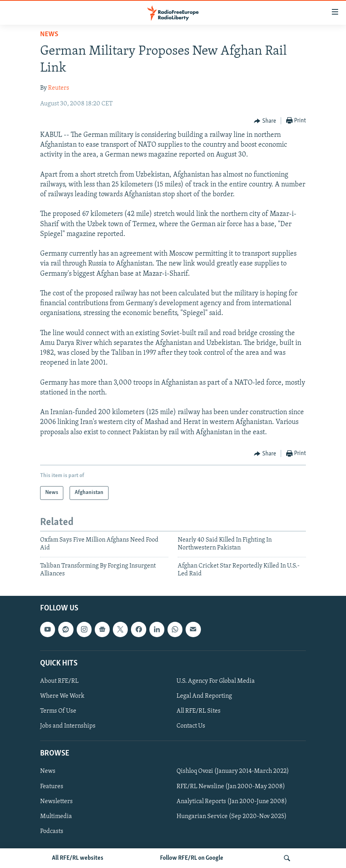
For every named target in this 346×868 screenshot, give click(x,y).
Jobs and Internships (68, 726)
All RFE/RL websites (78, 858)
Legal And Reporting (204, 696)
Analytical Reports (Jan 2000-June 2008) (232, 802)
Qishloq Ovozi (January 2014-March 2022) (233, 772)
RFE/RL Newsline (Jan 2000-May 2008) (231, 787)
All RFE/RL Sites (199, 711)
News (49, 34)
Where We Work (62, 696)
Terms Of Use (58, 711)
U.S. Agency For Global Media (216, 681)
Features (52, 787)
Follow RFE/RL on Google (192, 858)
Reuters (59, 88)
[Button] (265, 121)
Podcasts (52, 831)
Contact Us (191, 726)
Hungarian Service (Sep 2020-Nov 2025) (232, 816)
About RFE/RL (59, 681)
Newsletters (56, 802)
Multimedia (56, 816)
